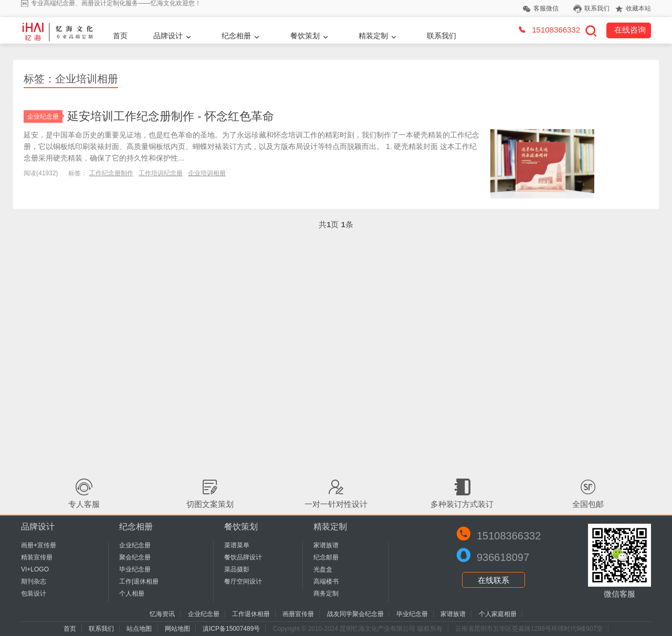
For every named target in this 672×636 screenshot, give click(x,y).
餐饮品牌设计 (243, 557)
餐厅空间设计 (243, 581)
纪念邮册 (326, 557)
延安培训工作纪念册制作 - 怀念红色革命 (171, 116)
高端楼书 (326, 581)
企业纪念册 (45, 116)
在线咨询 (630, 30)
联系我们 (597, 8)
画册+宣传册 (39, 545)
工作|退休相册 (139, 581)
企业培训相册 (207, 173)
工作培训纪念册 (161, 173)
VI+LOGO (35, 569)
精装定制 (373, 36)
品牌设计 (168, 36)
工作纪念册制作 (111, 173)
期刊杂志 (34, 581)
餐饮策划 (305, 36)
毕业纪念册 (135, 569)
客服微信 (546, 8)
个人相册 (132, 593)
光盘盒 (323, 569)
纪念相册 (236, 36)
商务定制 (326, 593)
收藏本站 (638, 8)
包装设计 (34, 593)
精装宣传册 (37, 557)
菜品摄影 (237, 569)
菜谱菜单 (237, 545)
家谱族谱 (326, 545)
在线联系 (493, 580)
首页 (120, 36)
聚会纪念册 (135, 557)
